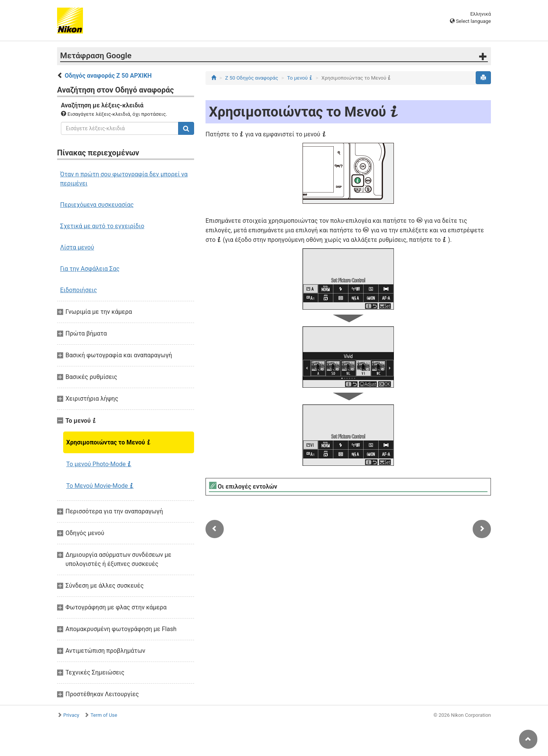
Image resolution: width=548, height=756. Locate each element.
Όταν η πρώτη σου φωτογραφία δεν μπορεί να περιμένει (124, 179)
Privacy (71, 715)
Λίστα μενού (77, 247)
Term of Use (104, 715)
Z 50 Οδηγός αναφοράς (252, 78)
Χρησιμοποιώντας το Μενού (108, 442)
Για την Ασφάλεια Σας (90, 269)
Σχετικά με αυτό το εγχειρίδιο (102, 226)
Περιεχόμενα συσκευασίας (97, 205)
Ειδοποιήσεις (79, 290)
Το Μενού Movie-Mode (100, 486)
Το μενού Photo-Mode (99, 464)
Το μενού (300, 78)
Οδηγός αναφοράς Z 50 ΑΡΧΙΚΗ (108, 76)
